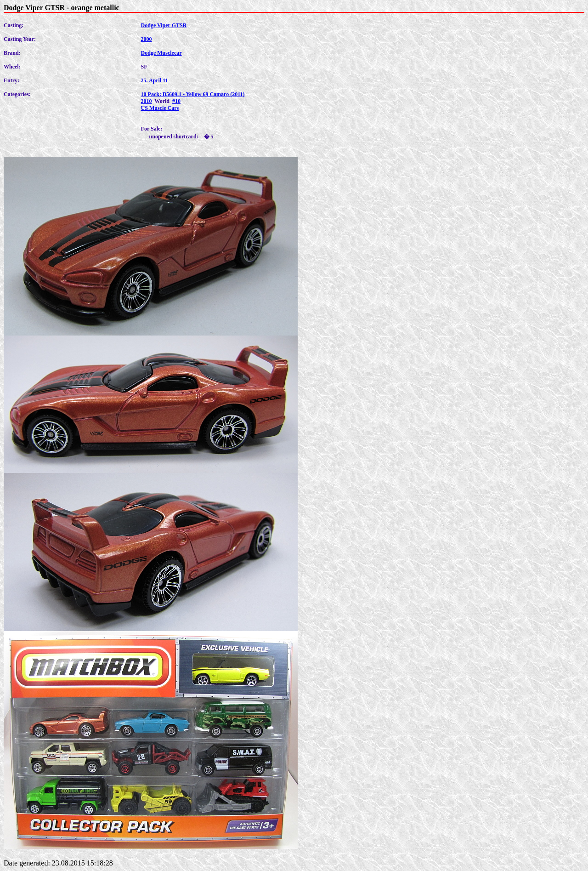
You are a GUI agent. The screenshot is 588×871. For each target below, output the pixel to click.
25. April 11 (155, 80)
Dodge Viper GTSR (164, 25)
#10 (176, 101)
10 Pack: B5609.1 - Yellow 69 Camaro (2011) (193, 94)
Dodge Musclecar (161, 53)
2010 (147, 101)
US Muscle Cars (160, 108)
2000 (147, 39)
